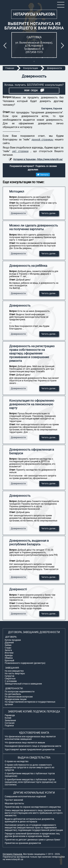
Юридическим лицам (16, 699)
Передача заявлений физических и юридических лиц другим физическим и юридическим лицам (32, 835)
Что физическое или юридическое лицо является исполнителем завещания (30, 738)
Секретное (10, 679)
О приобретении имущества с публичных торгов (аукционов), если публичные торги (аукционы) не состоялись (30, 782)
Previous (6, 46)
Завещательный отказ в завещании (23, 684)
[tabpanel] (34, 45)
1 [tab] (15, 58)
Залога (8, 650)
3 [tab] (26, 58)
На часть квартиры (15, 673)
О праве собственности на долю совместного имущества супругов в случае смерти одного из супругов (29, 767)
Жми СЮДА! (34, 90)
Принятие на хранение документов (23, 843)
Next (63, 46)
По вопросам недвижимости (20, 692)
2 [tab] (20, 58)
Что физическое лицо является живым (25, 743)
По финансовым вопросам (19, 697)
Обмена (9, 658)
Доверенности (18, 213)
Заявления (10, 720)
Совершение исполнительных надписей (25, 797)
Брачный (9, 661)
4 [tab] (31, 58)
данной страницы (43, 139)
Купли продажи (13, 640)
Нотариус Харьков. (13, 854)
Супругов (10, 676)
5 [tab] (37, 58)
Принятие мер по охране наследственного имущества (33, 807)
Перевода (10, 715)
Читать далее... (49, 213)
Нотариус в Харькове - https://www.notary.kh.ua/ (38, 159)
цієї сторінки (20, 151)
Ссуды (8, 648)
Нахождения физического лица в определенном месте (33, 746)
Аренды (9, 655)
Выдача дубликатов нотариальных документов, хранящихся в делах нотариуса (30, 820)
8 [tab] (53, 58)
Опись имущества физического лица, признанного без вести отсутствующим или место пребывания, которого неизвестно (34, 813)
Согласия (10, 723)
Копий (8, 718)
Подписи (9, 726)
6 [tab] (42, 58)
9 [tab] (34, 61)
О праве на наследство (17, 761)
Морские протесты (14, 803)
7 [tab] (48, 58)
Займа (8, 645)
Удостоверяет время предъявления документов (30, 750)
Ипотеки (9, 653)
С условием (11, 681)
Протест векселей (14, 800)
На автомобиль (13, 694)
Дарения (9, 643)
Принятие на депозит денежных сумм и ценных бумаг (33, 840)
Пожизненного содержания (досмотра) (25, 663)
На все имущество (14, 671)
